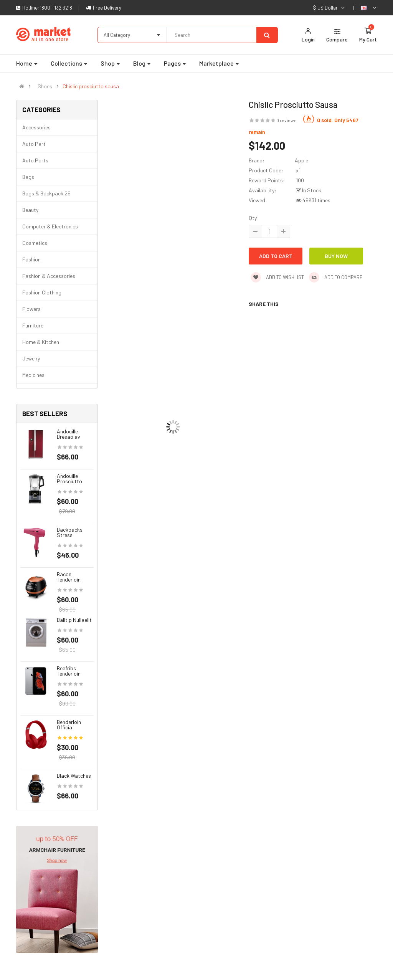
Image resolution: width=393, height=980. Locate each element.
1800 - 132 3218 (56, 8)
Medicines (33, 375)
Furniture (33, 325)
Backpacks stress (70, 532)
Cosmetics (35, 243)
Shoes (45, 86)
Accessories (36, 127)
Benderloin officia (69, 725)
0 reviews (286, 120)
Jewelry (31, 358)
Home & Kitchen (41, 342)
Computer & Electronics (50, 226)
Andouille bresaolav (69, 434)
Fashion (31, 259)
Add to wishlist (277, 277)
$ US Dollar (329, 8)
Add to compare (336, 277)
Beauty (30, 210)
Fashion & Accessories (49, 276)
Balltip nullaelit (74, 620)
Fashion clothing (42, 292)
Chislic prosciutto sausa (91, 86)
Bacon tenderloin (69, 577)
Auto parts (35, 160)
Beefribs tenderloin (69, 671)
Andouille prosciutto (69, 478)
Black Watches (74, 776)
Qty (253, 218)
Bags (28, 177)
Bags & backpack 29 (46, 193)
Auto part (34, 144)
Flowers (31, 309)
